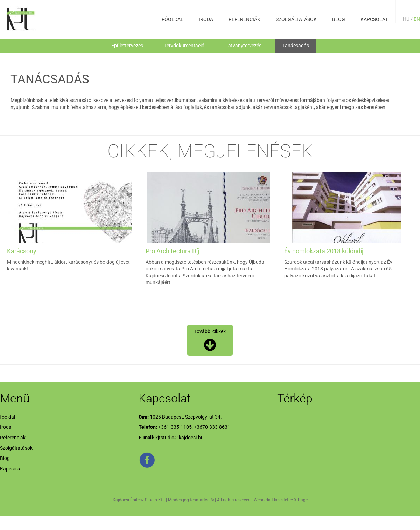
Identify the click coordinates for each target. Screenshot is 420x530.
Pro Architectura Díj (172, 251)
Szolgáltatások (296, 19)
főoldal (173, 19)
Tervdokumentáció (184, 46)
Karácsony (22, 251)
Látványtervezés (243, 46)
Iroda (206, 19)
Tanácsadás (296, 46)
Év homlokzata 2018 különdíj (324, 251)
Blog (339, 19)
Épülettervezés (127, 46)
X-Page (301, 500)
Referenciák (244, 19)
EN (417, 19)
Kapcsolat (374, 19)
